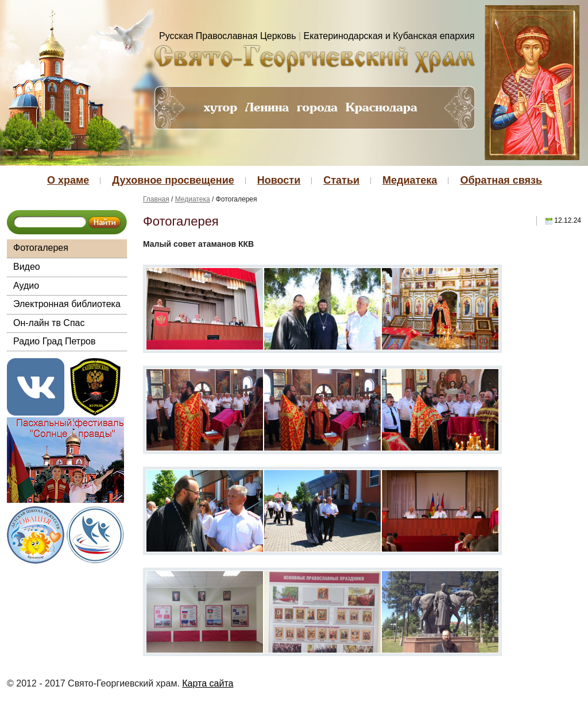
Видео (27, 267)
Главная (156, 199)
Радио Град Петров (55, 341)
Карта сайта (208, 683)
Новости (279, 180)
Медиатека (410, 180)
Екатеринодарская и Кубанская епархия (389, 36)
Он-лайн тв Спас (49, 323)
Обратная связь (501, 180)
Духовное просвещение (173, 180)
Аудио (26, 286)
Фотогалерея (41, 248)
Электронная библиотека (67, 304)
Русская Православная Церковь (228, 36)
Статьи (341, 180)
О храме (68, 180)
